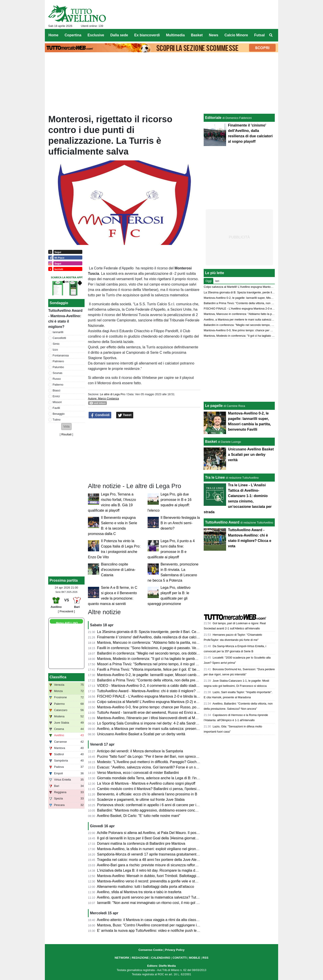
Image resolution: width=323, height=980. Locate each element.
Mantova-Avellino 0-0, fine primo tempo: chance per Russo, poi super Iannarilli (159, 707)
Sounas (58, 373)
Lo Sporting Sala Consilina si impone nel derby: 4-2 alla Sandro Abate (153, 723)
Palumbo (58, 367)
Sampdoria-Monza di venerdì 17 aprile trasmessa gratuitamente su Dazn (155, 854)
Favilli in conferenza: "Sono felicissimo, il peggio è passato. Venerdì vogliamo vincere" (165, 648)
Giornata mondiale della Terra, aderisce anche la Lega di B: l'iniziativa (152, 778)
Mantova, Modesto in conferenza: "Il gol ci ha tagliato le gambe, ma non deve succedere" (168, 659)
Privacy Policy (175, 950)
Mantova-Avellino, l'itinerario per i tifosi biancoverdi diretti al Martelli (150, 718)
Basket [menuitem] (197, 35)
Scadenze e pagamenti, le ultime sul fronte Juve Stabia (141, 800)
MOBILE (194, 958)
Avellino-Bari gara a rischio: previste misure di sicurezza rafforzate (149, 865)
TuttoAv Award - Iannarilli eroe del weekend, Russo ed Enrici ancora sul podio (159, 713)
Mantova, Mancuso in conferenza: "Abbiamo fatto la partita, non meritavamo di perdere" (167, 643)
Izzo (55, 350)
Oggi (208, 281)
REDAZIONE (140, 958)
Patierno (58, 385)
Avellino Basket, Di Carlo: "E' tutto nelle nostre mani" (139, 816)
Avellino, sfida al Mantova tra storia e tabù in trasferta (139, 892)
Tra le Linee (215, 477)
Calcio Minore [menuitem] (236, 35)
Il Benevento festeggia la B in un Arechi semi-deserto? (180, 523)
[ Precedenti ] (66, 611)
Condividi (100, 415)
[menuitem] (271, 35)
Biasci (57, 390)
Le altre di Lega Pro (112, 394)
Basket (211, 442)
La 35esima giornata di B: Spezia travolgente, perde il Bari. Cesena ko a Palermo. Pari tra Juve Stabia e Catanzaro (189, 632)
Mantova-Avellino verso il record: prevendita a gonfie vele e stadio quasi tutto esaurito (165, 881)
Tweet (125, 415)
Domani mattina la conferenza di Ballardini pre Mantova (141, 844)
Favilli (56, 408)
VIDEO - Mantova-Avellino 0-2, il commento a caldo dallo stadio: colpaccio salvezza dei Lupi (170, 686)
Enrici (56, 396)
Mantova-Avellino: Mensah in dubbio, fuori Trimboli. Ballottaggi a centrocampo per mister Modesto (175, 876)
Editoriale (213, 118)
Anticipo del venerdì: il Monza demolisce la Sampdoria (140, 751)
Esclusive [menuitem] (96, 35)
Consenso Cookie (151, 950)
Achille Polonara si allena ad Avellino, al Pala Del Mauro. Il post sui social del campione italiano (172, 833)
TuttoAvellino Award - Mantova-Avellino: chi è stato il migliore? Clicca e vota (157, 691)
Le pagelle (214, 406)
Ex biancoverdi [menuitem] (147, 35)
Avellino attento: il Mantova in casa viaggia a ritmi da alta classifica (150, 920)
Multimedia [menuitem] (175, 35)
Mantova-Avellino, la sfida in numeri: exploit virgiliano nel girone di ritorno (155, 849)
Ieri (217, 281)
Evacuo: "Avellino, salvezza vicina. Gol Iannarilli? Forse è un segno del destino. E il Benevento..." (174, 767)
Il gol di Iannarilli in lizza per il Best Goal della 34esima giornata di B (151, 838)
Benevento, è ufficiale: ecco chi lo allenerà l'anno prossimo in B (147, 794)
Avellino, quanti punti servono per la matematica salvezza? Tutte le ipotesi (156, 897)
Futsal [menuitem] (259, 35)
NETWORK (122, 958)
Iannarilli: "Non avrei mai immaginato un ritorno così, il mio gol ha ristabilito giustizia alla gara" (171, 903)
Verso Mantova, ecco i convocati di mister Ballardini (138, 773)
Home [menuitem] (53, 35)
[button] (66, 427)
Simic (56, 344)
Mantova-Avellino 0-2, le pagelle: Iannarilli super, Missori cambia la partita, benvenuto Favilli (170, 675)
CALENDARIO (160, 958)
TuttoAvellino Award (222, 522)
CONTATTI (180, 958)
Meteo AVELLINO (67, 623)
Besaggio (59, 414)
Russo (57, 379)
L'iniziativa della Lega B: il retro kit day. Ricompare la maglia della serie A (155, 870)
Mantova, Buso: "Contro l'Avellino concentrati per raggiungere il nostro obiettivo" (161, 925)
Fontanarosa (61, 355)
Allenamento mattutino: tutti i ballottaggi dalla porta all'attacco (146, 887)
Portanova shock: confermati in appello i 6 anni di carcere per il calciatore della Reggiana (168, 805)
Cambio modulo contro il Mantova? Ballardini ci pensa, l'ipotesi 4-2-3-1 (153, 789)
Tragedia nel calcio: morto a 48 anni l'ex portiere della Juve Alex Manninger (157, 860)
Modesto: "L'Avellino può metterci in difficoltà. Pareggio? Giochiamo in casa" (158, 762)
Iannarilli (58, 332)
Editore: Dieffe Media (161, 966)
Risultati (66, 434)
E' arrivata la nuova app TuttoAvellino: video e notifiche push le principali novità (160, 931)
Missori (57, 402)
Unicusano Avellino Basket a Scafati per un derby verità (141, 734)
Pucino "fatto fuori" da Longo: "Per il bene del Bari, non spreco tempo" (153, 756)
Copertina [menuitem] (73, 35)
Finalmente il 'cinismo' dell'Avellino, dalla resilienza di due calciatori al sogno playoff (163, 637)
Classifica (58, 677)
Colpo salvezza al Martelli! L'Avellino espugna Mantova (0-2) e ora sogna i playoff (162, 702)
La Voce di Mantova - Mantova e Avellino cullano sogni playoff (146, 783)
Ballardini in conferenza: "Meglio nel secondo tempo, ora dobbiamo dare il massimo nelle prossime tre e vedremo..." (189, 653)
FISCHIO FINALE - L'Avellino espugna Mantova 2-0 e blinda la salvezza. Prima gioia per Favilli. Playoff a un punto (188, 696)
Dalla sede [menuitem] (119, 35)
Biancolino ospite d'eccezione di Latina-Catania (118, 570)
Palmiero (58, 361)
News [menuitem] (214, 35)
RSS (205, 958)
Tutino (57, 420)
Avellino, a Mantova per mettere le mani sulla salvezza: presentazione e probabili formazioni (170, 729)
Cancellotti (59, 338)
